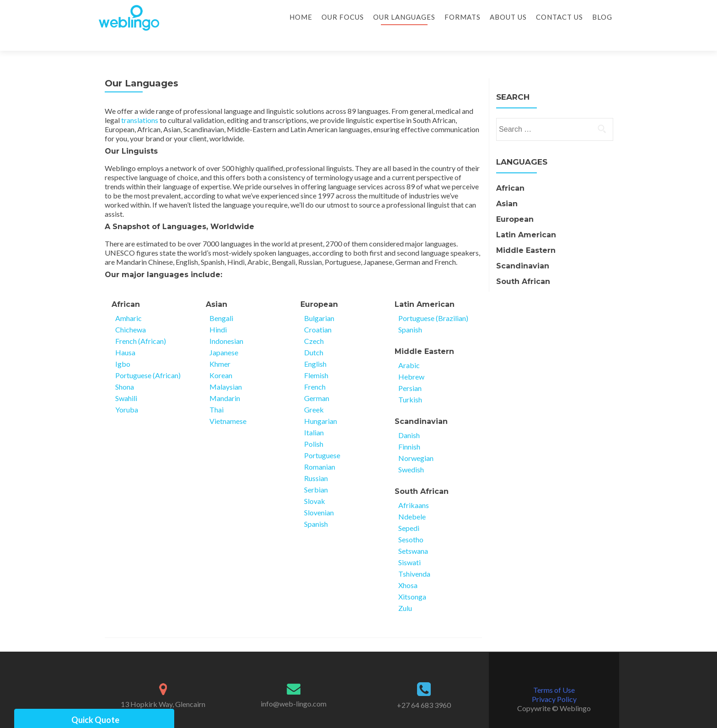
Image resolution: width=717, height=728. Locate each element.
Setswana (413, 535)
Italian (314, 416)
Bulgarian (319, 302)
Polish (314, 428)
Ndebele (412, 500)
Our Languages (404, 17)
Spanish (316, 508)
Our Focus (343, 17)
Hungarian (321, 405)
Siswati (409, 546)
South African (422, 475)
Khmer (220, 348)
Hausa (125, 336)
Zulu (405, 592)
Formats (463, 17)
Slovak (315, 485)
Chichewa (131, 313)
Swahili (126, 382)
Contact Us (559, 17)
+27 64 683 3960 (424, 689)
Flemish (316, 359)
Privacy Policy (554, 683)
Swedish (411, 453)
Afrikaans (414, 489)
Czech (314, 325)
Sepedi (409, 512)
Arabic (409, 349)
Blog (602, 17)
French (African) (141, 325)
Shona (125, 371)
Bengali (221, 302)
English (315, 348)
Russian (316, 462)
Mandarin (225, 382)
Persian (410, 372)
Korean (221, 359)
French (315, 371)
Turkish (410, 383)
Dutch (314, 336)
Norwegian (416, 442)
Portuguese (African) (148, 359)
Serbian (316, 474)
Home (301, 17)
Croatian (318, 313)
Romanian (320, 451)
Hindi (218, 313)
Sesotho (411, 523)
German (317, 382)
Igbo (123, 348)
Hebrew (411, 361)
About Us (508, 17)
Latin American (425, 288)
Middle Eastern (424, 335)
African (126, 288)
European (319, 288)
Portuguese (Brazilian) (433, 302)
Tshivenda (414, 558)
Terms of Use (554, 674)
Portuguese (322, 439)
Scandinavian (421, 405)
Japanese (224, 336)
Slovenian (319, 496)
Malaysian (226, 371)
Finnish (409, 431)
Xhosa (408, 569)
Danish (409, 419)
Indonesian (226, 325)
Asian (217, 288)
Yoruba (127, 393)
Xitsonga (412, 581)
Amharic (128, 302)
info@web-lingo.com (294, 688)
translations (140, 104)
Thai (217, 393)
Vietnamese (228, 405)
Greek (314, 393)
